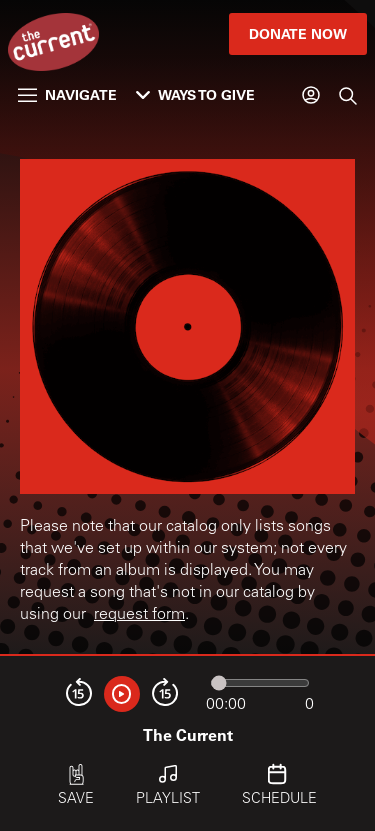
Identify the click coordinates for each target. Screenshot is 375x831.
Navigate (67, 94)
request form (139, 615)
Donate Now (298, 33)
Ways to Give (195, 94)
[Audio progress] (260, 683)
